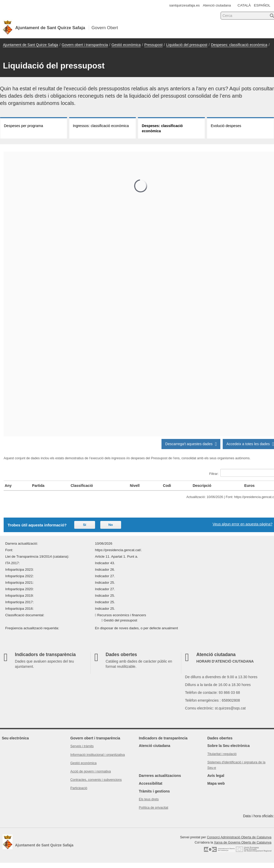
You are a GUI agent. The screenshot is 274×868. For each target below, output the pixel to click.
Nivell (135, 486)
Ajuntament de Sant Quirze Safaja (30, 45)
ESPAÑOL (262, 5)
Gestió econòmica (126, 45)
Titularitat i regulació (222, 754)
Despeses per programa (23, 126)
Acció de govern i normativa (91, 771)
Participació (79, 788)
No (111, 525)
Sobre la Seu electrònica (229, 746)
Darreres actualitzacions (160, 776)
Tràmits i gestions (154, 791)
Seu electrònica (15, 738)
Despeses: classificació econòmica (239, 45)
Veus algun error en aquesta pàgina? (242, 524)
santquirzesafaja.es (185, 5)
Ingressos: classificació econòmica (101, 126)
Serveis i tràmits (82, 746)
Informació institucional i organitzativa (98, 755)
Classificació (82, 486)
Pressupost (153, 45)
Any (8, 486)
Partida (38, 486)
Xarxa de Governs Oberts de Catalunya (243, 842)
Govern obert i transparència (85, 45)
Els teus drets (149, 799)
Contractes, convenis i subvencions (96, 780)
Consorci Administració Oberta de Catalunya (239, 837)
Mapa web (216, 783)
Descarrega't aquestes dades (191, 444)
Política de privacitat (154, 808)
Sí (84, 525)
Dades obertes (220, 738)
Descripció (202, 486)
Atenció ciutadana (217, 5)
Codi (167, 486)
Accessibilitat (151, 783)
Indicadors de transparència (163, 738)
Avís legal (216, 776)
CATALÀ (244, 5)
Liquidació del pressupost (187, 45)
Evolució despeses (226, 126)
